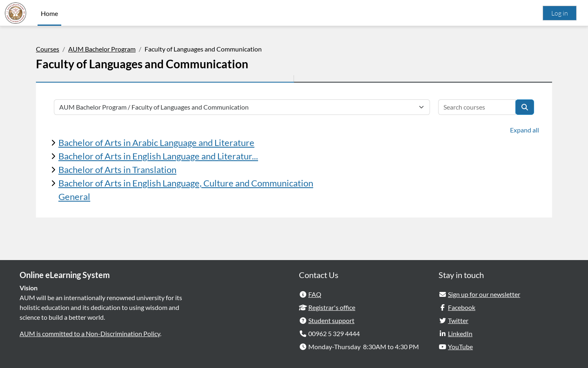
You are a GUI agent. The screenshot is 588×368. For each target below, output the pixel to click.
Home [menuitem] (49, 13)
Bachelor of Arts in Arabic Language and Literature (156, 142)
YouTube (460, 347)
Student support (331, 320)
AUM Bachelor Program (102, 49)
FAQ (315, 294)
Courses (48, 49)
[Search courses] (477, 107)
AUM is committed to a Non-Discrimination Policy (90, 333)
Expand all (525, 130)
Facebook (462, 307)
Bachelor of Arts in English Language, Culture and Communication (186, 183)
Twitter (458, 320)
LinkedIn (460, 333)
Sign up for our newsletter (484, 294)
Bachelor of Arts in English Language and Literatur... (158, 156)
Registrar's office (332, 307)
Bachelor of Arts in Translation (117, 169)
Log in (560, 13)
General (74, 196)
